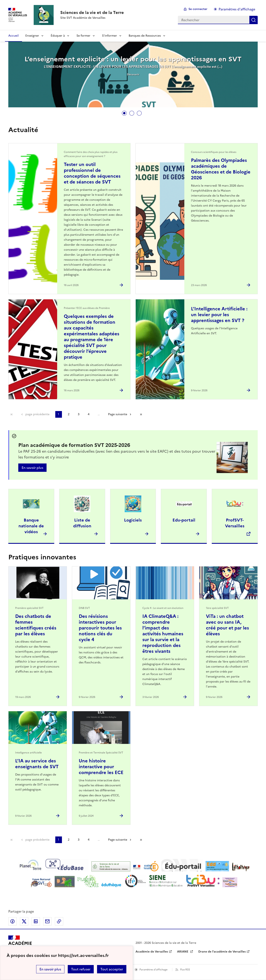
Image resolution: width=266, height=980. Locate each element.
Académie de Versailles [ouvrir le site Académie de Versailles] (152, 952)
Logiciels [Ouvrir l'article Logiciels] (133, 520)
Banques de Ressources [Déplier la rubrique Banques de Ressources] (145, 36)
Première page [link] (12, 414)
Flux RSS (185, 970)
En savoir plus (50, 969)
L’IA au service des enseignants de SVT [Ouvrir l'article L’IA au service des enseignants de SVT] (37, 764)
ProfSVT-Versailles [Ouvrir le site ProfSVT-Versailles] (235, 523)
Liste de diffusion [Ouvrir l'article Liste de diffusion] (82, 523)
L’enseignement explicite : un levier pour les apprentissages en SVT (133, 59)
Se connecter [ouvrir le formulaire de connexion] (198, 9)
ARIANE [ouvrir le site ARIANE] (183, 952)
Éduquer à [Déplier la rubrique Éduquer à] (58, 36)
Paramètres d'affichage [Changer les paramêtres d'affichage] (237, 9)
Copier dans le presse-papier (59, 921)
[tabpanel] (133, 75)
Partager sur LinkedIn (36, 921)
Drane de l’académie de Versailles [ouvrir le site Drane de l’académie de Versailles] (222, 952)
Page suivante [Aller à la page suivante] (118, 414)
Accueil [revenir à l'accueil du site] (14, 36)
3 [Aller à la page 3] (79, 414)
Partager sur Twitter (24, 921)
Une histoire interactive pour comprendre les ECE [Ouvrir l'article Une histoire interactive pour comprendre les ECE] (101, 767)
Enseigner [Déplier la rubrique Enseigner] (32, 36)
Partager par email (47, 921)
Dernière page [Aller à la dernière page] (141, 414)
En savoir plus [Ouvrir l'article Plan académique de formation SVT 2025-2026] (32, 468)
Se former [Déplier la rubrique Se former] (83, 36)
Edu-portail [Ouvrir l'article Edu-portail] (184, 520)
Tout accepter (112, 969)
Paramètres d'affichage (153, 970)
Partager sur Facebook (12, 921)
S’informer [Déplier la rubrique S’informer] (110, 36)
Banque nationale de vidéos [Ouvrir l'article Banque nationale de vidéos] (31, 526)
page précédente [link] (37, 414)
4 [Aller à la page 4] (89, 414)
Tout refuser (81, 969)
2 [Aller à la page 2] (69, 414)
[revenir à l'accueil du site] (92, 12)
